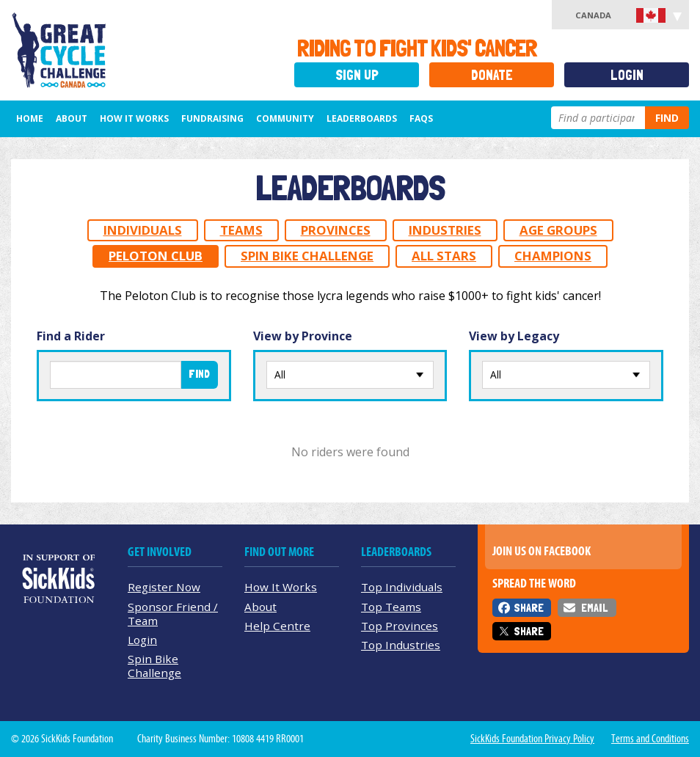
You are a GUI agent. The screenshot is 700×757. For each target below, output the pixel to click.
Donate (492, 75)
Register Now (164, 587)
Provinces (336, 230)
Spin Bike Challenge (307, 256)
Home (30, 118)
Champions (553, 256)
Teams (241, 230)
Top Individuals (402, 587)
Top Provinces (400, 626)
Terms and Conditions (650, 739)
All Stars (444, 256)
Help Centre (277, 626)
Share (529, 608)
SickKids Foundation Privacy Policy (532, 739)
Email (594, 608)
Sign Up (357, 75)
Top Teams (391, 607)
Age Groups (558, 230)
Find (667, 118)
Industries (445, 230)
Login (627, 75)
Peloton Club (156, 256)
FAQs (421, 118)
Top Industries (401, 645)
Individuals (143, 230)
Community (285, 118)
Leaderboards (362, 118)
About (72, 118)
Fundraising (212, 118)
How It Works (134, 118)
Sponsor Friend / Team (173, 614)
